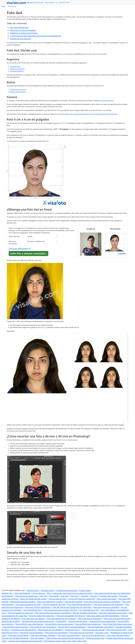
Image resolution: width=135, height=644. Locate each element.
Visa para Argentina (17, 71)
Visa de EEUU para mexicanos (88, 624)
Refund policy (33, 590)
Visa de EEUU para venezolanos (72, 627)
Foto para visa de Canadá (93, 630)
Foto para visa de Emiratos (93, 635)
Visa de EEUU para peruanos (16, 627)
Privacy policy (85, 590)
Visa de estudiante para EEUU (100, 627)
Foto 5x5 (84, 596)
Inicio (3, 6)
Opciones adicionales (20, 248)
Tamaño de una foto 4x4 (20, 39)
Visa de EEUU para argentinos (102, 621)
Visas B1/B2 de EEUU (11, 621)
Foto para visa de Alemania (82, 633)
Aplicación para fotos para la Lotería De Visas (73, 593)
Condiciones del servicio (67, 590)
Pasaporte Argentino (17, 69)
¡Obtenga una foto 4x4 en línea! (24, 33)
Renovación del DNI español (23, 602)
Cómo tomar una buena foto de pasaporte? (65, 638)
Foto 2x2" (74, 596)
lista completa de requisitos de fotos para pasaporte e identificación (94, 114)
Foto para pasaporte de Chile (28, 604)
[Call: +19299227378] (63, 3)
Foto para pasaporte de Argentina (109, 604)
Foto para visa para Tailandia (43, 635)
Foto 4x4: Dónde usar (19, 27)
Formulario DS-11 (73, 630)
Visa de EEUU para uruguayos (43, 627)
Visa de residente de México (85, 613)
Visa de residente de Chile (54, 604)
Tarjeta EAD (61, 621)
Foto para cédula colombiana (38, 607)
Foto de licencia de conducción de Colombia (72, 607)
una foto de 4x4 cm (107, 101)
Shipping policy (47, 590)
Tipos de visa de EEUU (78, 621)
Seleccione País (14, 236)
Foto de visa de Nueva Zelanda (15, 638)
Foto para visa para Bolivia (33, 618)
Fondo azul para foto (95, 638)
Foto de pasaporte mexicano (20, 613)
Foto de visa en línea (58, 599)
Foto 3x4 (43, 596)
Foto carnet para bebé (107, 599)
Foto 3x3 (94, 596)
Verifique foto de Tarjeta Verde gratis (38, 621)
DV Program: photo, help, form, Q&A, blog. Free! (65, 641)
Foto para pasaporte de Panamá (71, 616)
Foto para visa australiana (56, 633)
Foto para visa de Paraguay (90, 618)
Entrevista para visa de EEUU (24, 630)
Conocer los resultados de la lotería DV (25, 641)
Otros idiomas (39, 593)
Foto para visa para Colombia (106, 607)
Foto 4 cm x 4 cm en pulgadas (23, 30)
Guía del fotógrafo (23, 593)
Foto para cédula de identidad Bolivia (103, 616)
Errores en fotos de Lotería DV (82, 599)
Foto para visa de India (116, 630)
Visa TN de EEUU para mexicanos (118, 624)
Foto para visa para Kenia (118, 635)
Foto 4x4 (64, 596)
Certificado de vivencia (18, 90)
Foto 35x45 (54, 596)
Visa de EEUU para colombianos (29, 624)
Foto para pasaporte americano (113, 613)
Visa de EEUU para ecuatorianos (59, 624)
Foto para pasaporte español (50, 602)
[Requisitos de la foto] (36, 3)
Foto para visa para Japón (69, 635)
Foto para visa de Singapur (31, 633)
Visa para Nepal (37, 638)
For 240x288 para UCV (89, 610)
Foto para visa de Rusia (18, 635)
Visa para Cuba (102, 633)
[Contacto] (50, 3)
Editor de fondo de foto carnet (33, 599)
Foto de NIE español (73, 602)
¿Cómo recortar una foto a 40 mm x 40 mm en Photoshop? (35, 36)
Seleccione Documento (13, 243)
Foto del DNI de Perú (33, 610)
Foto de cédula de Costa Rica (42, 616)
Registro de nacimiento (18, 92)
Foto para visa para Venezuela (117, 618)
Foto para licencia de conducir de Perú (61, 610)
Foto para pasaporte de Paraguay (61, 618)
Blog (49, 593)
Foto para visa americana (26, 596)
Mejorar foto (7, 593)
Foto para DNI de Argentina (80, 604)
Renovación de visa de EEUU (51, 630)
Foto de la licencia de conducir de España (102, 602)
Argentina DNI (15, 67)
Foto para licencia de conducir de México (53, 613)
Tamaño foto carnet (108, 596)
